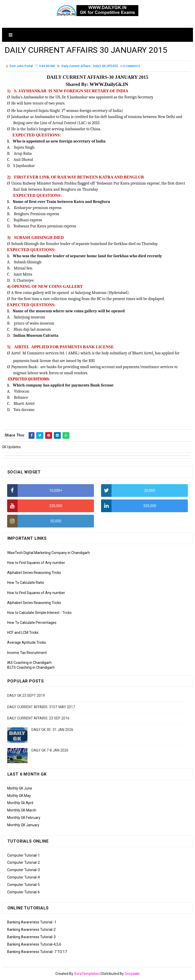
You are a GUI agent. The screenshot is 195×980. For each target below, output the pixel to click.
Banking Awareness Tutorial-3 (31, 937)
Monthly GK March (22, 810)
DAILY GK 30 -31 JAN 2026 (52, 730)
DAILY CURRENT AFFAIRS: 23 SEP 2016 (38, 718)
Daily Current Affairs (76, 66)
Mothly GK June (20, 788)
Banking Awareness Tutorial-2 (31, 930)
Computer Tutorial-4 (23, 877)
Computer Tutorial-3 (23, 870)
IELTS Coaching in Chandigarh (31, 667)
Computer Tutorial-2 (23, 862)
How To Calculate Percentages (32, 623)
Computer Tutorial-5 (23, 885)
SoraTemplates (87, 974)
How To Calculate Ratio (26, 583)
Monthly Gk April (20, 803)
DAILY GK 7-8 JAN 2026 (50, 750)
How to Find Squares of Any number (36, 563)
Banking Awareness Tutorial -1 (32, 922)
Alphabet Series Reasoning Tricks (34, 573)
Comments (132, 66)
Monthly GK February (24, 818)
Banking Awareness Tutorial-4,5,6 (34, 944)
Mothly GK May (19, 796)
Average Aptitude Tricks (27, 642)
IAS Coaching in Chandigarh (29, 663)
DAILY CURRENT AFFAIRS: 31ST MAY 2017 (41, 707)
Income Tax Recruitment (27, 653)
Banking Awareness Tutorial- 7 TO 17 (37, 952)
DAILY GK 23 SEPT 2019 (26, 695)
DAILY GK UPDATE (106, 66)
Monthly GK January (23, 825)
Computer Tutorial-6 (23, 892)
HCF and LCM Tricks (23, 633)
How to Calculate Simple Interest (33, 613)
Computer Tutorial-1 (23, 855)
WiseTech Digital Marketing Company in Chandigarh (48, 553)
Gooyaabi (132, 974)
